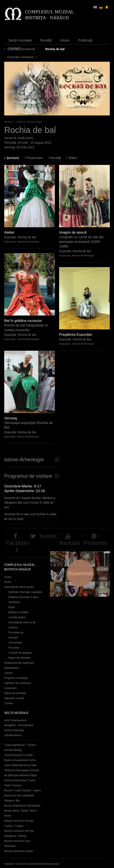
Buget (12, 607)
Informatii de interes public (19, 587)
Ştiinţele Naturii (13, 735)
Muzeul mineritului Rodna (18, 851)
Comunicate (15, 643)
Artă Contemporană (15, 720)
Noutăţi (46, 40)
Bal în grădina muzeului (23, 321)
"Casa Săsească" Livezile (19, 755)
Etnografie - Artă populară (19, 725)
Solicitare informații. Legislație (25, 592)
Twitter (47, 536)
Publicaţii (85, 40)
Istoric (65, 40)
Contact (15, 48)
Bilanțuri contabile (18, 612)
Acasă (9, 122)
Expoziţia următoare (21, 57)
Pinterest (96, 543)
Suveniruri (80, 574)
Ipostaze (15, 158)
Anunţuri (13, 638)
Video (73, 158)
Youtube (69, 543)
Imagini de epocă (73, 232)
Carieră (8, 673)
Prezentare (35, 158)
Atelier (9, 232)
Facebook (17, 546)
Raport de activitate (19, 658)
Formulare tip (16, 633)
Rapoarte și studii (14, 698)
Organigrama (12, 668)
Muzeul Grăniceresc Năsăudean (22, 806)
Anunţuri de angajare (20, 653)
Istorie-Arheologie (30, 122)
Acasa (8, 577)
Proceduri (14, 648)
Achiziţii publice (17, 617)
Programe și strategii (16, 678)
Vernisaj (11, 418)
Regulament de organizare (19, 663)
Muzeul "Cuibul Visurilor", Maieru (23, 790)
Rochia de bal (27, 237)
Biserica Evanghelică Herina (20, 760)
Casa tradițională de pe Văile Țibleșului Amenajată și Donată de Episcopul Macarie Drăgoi (22, 770)
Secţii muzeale (20, 40)
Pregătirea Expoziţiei (76, 335)
